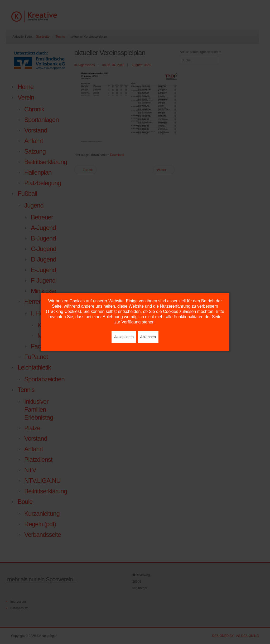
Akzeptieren (124, 337)
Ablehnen (148, 337)
